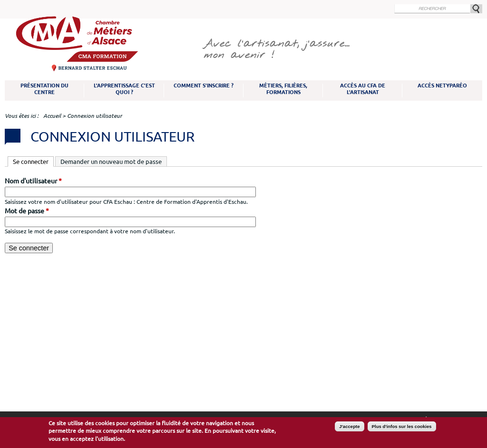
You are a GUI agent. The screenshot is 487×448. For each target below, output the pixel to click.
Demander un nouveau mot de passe (111, 162)
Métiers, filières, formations (283, 89)
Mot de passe (27, 211)
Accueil (52, 116)
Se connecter (33, 161)
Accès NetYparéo (442, 86)
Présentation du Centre (44, 89)
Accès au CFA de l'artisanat (363, 89)
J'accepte (349, 427)
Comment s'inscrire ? (204, 86)
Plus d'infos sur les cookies (402, 427)
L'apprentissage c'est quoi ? (124, 89)
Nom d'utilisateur (33, 181)
